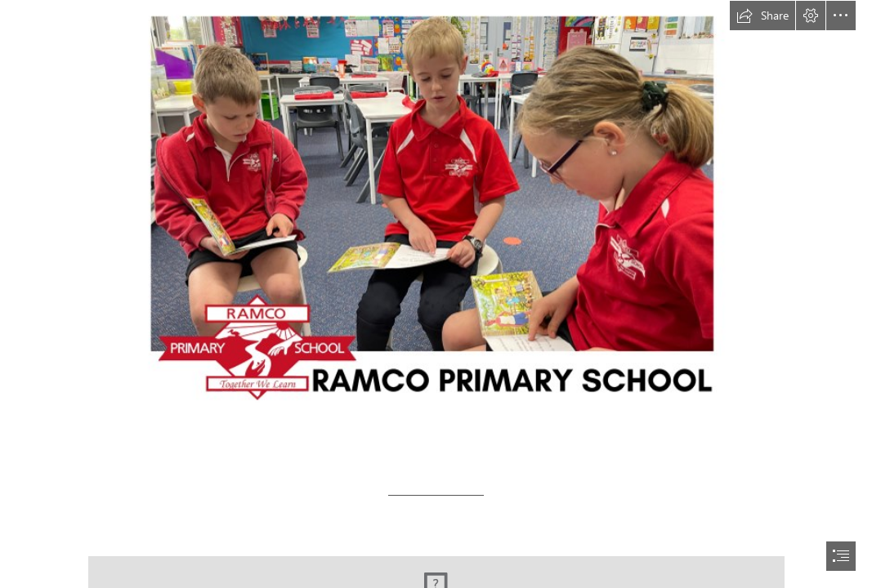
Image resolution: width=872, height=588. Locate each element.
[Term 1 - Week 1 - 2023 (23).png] (436, 218)
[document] (436, 294)
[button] (762, 16)
